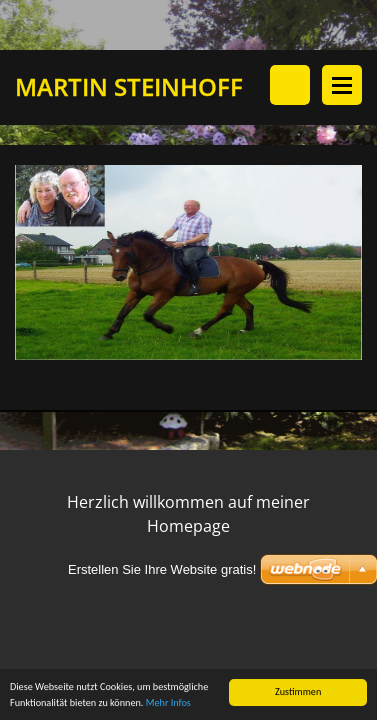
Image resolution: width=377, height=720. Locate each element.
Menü (342, 85)
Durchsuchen (290, 85)
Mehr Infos (168, 703)
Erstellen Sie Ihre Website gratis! (162, 569)
